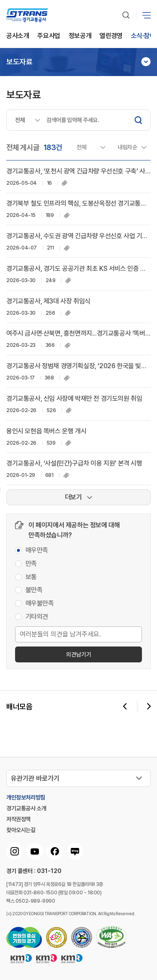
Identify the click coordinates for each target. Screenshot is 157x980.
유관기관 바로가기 (35, 778)
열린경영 (111, 36)
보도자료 (19, 62)
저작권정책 (18, 819)
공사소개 (18, 36)
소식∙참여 (143, 36)
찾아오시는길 (21, 830)
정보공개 (80, 36)
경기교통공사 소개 (26, 808)
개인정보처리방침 (26, 797)
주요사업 (49, 36)
